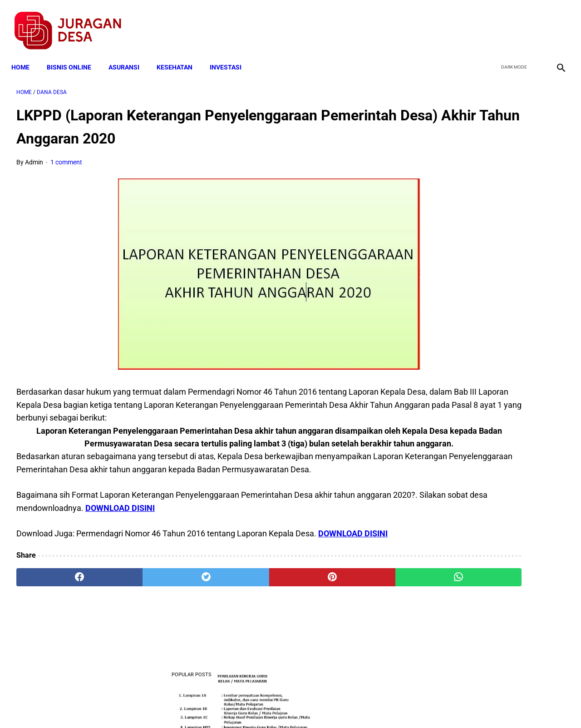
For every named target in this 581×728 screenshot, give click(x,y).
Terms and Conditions (183, 705)
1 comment (66, 155)
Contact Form (361, 705)
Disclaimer (286, 705)
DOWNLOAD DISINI (253, 539)
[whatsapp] (338, 622)
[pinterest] (247, 622)
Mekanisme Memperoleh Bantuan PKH (487, 350)
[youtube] (534, 23)
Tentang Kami (409, 705)
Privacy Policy (242, 705)
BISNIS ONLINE (74, 55)
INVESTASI (231, 55)
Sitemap (321, 705)
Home (25, 55)
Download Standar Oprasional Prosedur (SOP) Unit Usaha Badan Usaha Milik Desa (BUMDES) (488, 576)
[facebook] (491, 23)
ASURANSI (129, 55)
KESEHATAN (180, 55)
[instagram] (555, 23)
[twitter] (512, 23)
